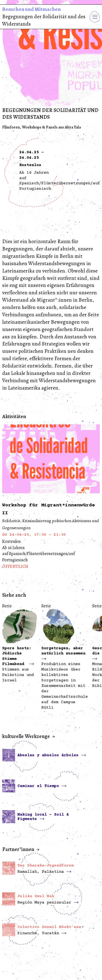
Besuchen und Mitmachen (31, 9)
